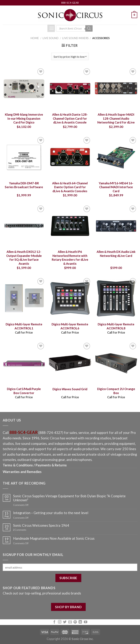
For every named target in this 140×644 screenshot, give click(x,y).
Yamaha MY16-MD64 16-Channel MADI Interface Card (116, 187)
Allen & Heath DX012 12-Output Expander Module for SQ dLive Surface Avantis (24, 258)
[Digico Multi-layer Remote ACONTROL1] (24, 298)
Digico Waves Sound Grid (70, 389)
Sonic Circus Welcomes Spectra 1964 (41, 525)
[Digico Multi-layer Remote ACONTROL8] (116, 298)
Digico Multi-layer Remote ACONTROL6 (70, 326)
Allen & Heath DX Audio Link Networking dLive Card (116, 254)
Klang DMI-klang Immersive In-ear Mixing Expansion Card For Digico (24, 118)
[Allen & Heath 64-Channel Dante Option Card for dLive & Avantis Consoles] (70, 157)
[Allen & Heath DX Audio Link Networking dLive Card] (116, 226)
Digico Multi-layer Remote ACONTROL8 (116, 326)
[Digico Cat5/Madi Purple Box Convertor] (24, 363)
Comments (20, 530)
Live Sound (50, 38)
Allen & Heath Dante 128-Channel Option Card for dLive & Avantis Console (70, 118)
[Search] (89, 28)
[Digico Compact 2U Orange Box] (116, 363)
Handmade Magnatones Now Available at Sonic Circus (54, 538)
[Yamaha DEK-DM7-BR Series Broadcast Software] (24, 157)
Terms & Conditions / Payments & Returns (35, 465)
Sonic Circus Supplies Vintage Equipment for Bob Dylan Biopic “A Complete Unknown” (69, 498)
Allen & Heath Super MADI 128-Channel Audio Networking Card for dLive (116, 118)
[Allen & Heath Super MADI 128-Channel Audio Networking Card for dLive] (116, 89)
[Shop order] (70, 56)
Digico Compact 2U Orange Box (116, 391)
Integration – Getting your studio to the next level (51, 513)
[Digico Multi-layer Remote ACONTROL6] (70, 298)
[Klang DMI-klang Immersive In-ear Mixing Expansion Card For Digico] (24, 89)
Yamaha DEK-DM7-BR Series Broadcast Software (24, 185)
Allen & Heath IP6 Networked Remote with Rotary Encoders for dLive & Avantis (70, 258)
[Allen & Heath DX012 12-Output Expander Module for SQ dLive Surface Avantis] (24, 226)
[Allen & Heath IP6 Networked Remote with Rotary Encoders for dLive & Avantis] (70, 226)
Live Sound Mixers (75, 38)
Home (35, 38)
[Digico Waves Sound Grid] (70, 363)
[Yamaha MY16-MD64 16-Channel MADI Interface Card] (116, 157)
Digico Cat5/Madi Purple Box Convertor (24, 391)
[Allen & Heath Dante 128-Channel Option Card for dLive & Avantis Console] (70, 89)
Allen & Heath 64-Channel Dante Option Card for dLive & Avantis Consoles (70, 187)
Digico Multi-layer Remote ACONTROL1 (24, 326)
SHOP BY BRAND (68, 607)
